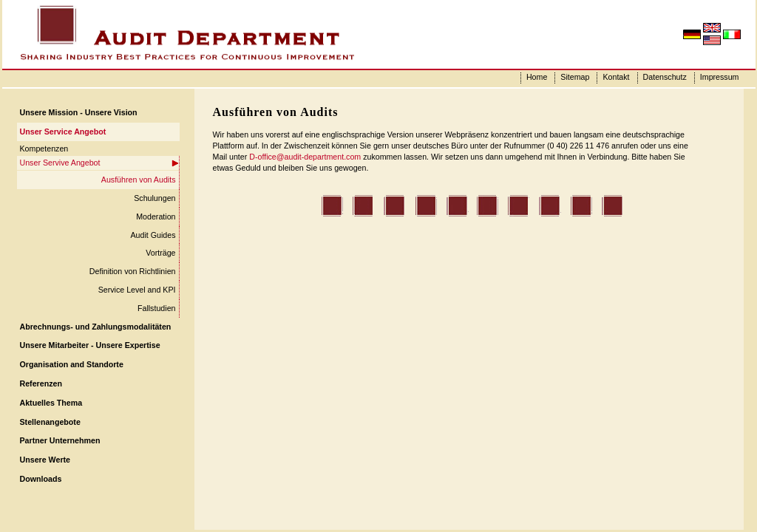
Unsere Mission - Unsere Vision (79, 112)
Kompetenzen (44, 149)
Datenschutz (665, 77)
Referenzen (41, 383)
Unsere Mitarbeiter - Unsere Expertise (90, 345)
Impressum (720, 77)
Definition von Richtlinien (133, 271)
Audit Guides (153, 235)
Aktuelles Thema (51, 403)
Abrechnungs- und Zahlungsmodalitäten (96, 327)
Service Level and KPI (137, 290)
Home (537, 77)
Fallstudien (157, 308)
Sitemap (575, 77)
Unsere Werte (45, 460)
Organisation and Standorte (72, 364)
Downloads (41, 479)
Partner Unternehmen (60, 440)
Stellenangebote (50, 422)
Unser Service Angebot (63, 132)
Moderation (156, 216)
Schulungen (155, 198)
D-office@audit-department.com (305, 157)
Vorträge (160, 253)
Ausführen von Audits (139, 180)
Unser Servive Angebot (60, 163)
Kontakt (616, 77)
